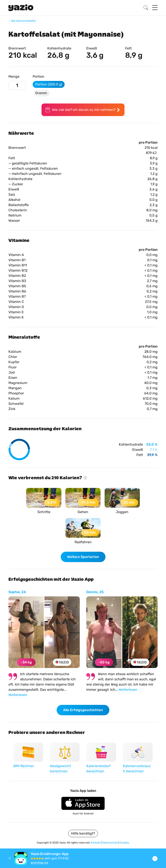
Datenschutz (110, 843)
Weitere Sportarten (83, 557)
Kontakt (96, 843)
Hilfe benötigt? (83, 833)
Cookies (124, 843)
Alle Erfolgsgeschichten (83, 710)
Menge (14, 76)
